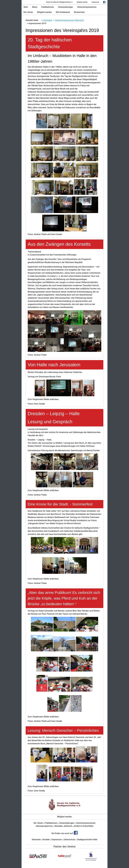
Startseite (36, 840)
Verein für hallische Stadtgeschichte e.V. (59, 2)
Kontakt (46, 840)
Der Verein (28, 12)
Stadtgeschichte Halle (87, 840)
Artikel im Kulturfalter (84, 826)
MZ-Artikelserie (63, 12)
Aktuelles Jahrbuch (63, 826)
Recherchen (79, 12)
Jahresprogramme (44, 826)
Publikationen (48, 7)
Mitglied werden (82, 2)
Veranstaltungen (66, 7)
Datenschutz (69, 840)
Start (26, 7)
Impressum (95, 2)
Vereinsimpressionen (87, 7)
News (35, 7)
